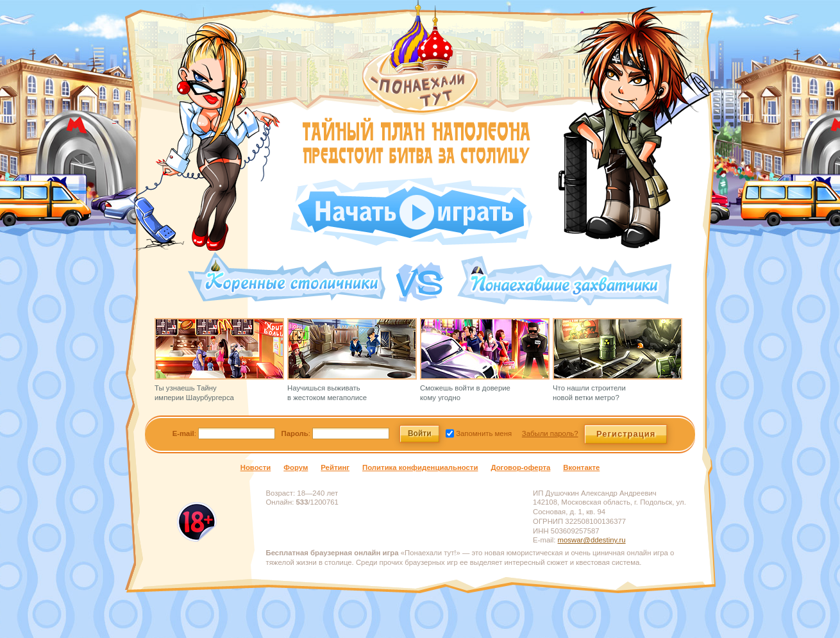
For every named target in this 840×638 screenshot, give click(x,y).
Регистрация (626, 434)
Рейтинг (335, 467)
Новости (256, 467)
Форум (296, 467)
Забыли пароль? (550, 433)
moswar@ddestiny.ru (592, 540)
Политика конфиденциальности (420, 467)
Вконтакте (581, 467)
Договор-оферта (520, 467)
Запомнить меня (483, 433)
